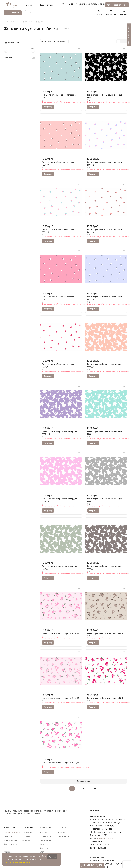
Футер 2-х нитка (11, 844)
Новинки (61, 832)
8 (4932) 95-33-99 (97, 857)
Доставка (26, 836)
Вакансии (44, 844)
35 (95, 788)
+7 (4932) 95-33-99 (97, 5)
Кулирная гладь (11, 840)
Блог (42, 852)
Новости (43, 832)
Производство (46, 836)
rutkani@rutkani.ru (105, 838)
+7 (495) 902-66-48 (68, 5)
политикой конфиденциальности (17, 862)
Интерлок (8, 836)
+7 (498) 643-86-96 (83, 5)
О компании (27, 828)
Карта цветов (45, 840)
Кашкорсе (8, 852)
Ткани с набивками (12, 832)
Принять (52, 857)
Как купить (26, 840)
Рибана (7, 848)
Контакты (44, 848)
